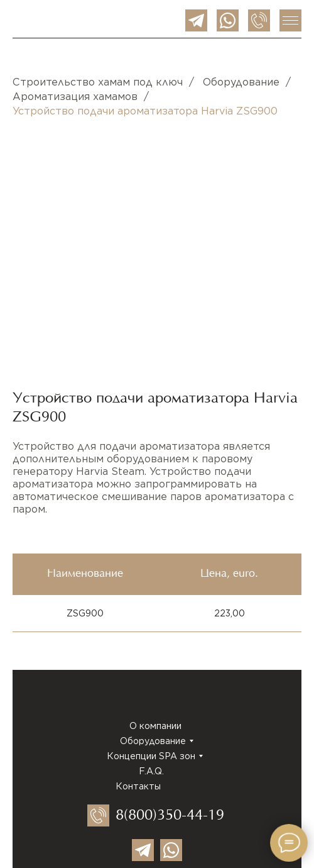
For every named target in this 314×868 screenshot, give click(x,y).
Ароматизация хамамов (75, 97)
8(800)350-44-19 (170, 816)
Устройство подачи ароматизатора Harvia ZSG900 (145, 111)
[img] (196, 20)
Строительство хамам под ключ (98, 82)
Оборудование (241, 82)
